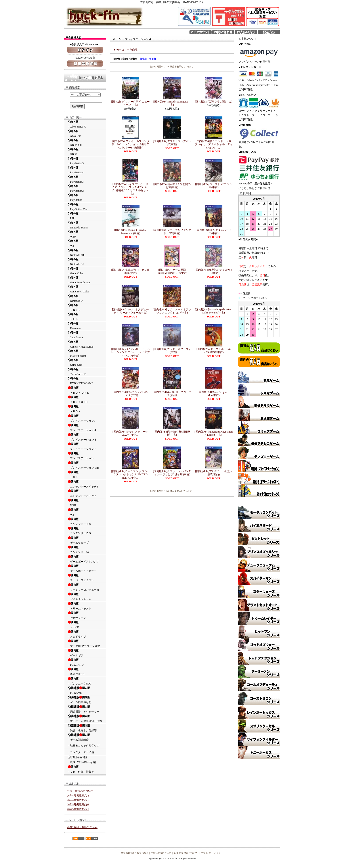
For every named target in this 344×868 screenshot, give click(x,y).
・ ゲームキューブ (85, 540)
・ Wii (85, 243)
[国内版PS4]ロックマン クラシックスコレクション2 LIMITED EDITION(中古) (130, 475)
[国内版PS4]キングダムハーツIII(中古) (213, 232)
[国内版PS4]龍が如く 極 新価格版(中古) (172, 433)
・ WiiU (85, 234)
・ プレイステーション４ (85, 427)
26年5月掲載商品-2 (78, 809)
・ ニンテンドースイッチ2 (85, 484)
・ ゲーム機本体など (85, 700)
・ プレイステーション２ (85, 446)
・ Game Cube (85, 271)
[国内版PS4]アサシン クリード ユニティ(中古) (130, 433)
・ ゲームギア (85, 653)
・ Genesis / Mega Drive (85, 344)
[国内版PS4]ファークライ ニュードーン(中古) (130, 103)
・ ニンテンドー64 (85, 549)
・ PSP (85, 216)
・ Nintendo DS (85, 262)
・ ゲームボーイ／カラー (85, 568)
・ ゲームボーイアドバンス (85, 559)
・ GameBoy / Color (85, 289)
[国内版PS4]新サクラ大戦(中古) (213, 102)
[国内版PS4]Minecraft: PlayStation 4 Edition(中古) (214, 433)
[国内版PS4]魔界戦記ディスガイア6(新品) (213, 271)
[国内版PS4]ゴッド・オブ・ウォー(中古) (172, 351)
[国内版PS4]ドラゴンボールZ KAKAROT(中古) (214, 351)
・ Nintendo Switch (85, 225)
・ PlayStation (85, 197)
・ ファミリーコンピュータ (85, 587)
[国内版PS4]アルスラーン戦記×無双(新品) (214, 473)
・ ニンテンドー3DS (85, 521)
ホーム (117, 39)
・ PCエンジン (85, 662)
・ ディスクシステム (85, 596)
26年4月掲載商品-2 (78, 800)
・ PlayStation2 (85, 188)
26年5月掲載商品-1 (78, 804)
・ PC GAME (85, 690)
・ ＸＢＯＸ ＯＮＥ (85, 390)
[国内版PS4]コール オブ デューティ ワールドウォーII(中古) (130, 311)
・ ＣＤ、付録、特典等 (85, 769)
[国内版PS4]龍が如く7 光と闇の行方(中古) (172, 186)
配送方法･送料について (186, 853)
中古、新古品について (80, 791)
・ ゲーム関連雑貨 (85, 737)
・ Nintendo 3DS (85, 252)
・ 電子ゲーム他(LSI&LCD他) (85, 718)
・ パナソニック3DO (85, 681)
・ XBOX (85, 152)
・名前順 (151, 59)
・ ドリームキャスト (85, 606)
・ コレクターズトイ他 (80, 752)
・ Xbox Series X (85, 124)
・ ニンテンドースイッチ (85, 493)
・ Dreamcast (85, 326)
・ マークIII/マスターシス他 (85, 643)
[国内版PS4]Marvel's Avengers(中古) (172, 103)
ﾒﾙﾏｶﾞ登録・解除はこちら (82, 827)
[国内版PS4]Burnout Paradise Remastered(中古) (130, 232)
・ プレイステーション (85, 456)
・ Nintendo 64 (85, 298)
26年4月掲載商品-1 (78, 796)
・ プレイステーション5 (85, 418)
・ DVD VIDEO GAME (85, 381)
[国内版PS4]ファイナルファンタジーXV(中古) (172, 232)
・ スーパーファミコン (85, 578)
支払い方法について (161, 853)
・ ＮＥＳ (85, 316)
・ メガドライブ (85, 634)
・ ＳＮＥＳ (85, 307)
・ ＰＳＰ (85, 474)
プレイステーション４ (138, 39)
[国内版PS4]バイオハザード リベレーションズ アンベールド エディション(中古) (130, 352)
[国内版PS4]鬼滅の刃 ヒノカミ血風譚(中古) (130, 271)
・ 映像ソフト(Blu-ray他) (85, 760)
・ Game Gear (85, 362)
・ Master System (85, 353)
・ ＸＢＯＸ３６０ (85, 399)
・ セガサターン (85, 615)
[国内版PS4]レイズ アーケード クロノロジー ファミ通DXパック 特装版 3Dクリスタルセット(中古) (131, 189)
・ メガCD (85, 624)
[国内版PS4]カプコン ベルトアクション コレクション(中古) (172, 311)
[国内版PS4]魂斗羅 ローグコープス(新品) (172, 394)
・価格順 (142, 59)
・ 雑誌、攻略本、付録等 (85, 728)
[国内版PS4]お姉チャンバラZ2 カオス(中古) (131, 394)
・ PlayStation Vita (85, 207)
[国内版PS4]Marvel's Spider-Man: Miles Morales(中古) (214, 311)
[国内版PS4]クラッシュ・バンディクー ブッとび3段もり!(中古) (172, 473)
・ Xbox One (85, 133)
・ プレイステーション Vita (85, 465)
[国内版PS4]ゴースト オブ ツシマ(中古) (213, 186)
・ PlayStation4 (85, 170)
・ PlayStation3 (85, 179)
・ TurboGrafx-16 (85, 372)
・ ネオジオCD (85, 671)
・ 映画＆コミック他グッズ (83, 746)
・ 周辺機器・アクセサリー (85, 709)
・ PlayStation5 (85, 161)
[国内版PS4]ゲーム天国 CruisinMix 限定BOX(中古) (172, 271)
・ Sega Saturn (85, 335)
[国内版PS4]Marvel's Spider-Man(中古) (214, 394)
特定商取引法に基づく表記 (134, 853)
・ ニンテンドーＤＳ (85, 531)
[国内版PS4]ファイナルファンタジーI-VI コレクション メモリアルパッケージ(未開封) (130, 144)
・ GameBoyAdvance (85, 280)
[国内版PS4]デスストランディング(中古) (172, 143)
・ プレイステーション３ (85, 437)
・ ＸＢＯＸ (85, 409)
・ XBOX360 (85, 142)
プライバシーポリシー (212, 853)
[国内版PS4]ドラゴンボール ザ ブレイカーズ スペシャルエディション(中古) (214, 144)
